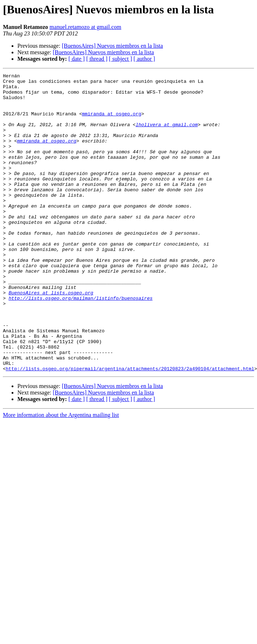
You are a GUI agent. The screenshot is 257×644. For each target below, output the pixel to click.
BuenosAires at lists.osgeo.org (51, 337)
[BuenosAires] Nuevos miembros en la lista (113, 46)
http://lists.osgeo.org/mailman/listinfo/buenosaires (81, 344)
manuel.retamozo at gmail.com (85, 27)
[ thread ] (97, 59)
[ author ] (144, 59)
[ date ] (77, 59)
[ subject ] (121, 59)
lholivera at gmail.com (167, 135)
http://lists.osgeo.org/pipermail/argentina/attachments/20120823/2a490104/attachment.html (130, 428)
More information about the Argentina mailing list (61, 475)
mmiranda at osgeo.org (111, 122)
